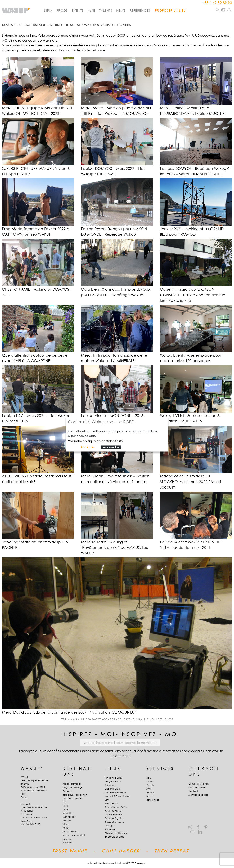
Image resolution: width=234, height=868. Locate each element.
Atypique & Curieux (116, 833)
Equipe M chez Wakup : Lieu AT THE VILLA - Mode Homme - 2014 (191, 545)
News (121, 10)
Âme (91, 10)
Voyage (109, 826)
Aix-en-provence (72, 784)
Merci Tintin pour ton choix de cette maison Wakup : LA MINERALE (114, 358)
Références (140, 10)
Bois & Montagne (114, 822)
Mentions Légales (198, 795)
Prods (62, 10)
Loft (107, 800)
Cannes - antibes (73, 798)
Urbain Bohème (113, 815)
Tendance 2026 (113, 778)
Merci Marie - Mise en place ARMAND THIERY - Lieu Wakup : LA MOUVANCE (116, 111)
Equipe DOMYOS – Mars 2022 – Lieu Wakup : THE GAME (113, 171)
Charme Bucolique (115, 793)
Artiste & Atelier (113, 811)
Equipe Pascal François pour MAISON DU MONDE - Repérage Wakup (114, 232)
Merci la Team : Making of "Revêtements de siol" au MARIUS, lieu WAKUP (115, 548)
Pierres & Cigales (114, 818)
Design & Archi (113, 781)
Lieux (48, 10)
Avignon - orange (73, 787)
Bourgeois (110, 785)
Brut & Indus (111, 804)
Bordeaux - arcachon (75, 795)
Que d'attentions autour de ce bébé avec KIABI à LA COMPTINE (35, 358)
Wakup (66, 719)
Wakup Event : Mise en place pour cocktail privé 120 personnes (191, 358)
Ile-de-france (70, 832)
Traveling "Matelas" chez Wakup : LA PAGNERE (35, 545)
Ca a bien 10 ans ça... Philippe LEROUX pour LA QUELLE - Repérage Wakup (116, 292)
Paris (65, 828)
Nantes (67, 821)
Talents (106, 10)
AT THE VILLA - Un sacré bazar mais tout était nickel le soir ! (37, 479)
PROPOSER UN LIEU (170, 10)
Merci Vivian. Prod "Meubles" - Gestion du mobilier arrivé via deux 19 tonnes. (115, 479)
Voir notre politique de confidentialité (95, 441)
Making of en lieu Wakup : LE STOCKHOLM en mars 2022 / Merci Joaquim (191, 482)
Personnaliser (111, 447)
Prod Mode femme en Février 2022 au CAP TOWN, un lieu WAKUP (37, 232)
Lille (65, 802)
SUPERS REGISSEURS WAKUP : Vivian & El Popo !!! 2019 (36, 171)
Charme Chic (112, 789)
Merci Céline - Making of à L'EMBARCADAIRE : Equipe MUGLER (192, 111)
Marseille (67, 813)
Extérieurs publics (114, 837)
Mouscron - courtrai (74, 835)
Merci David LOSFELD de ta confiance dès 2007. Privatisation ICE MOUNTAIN (70, 712)
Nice (65, 824)
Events (78, 10)
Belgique (67, 843)
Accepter (88, 447)
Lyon (65, 809)
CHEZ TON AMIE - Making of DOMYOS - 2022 (37, 292)
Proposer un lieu (197, 787)
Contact (193, 791)
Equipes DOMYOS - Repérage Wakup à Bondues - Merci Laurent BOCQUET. (195, 171)
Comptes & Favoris (199, 784)
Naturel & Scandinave (117, 796)
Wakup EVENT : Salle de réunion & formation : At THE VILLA (190, 418)
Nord (65, 806)
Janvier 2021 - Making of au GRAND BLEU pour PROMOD (192, 232)
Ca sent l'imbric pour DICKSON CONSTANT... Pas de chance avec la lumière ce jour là (193, 295)
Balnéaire (110, 829)
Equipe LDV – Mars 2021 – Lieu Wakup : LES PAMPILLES (37, 418)
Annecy (67, 791)
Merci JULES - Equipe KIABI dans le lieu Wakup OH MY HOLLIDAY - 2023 (37, 111)
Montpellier (69, 817)
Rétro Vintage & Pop (116, 807)
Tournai (67, 839)
